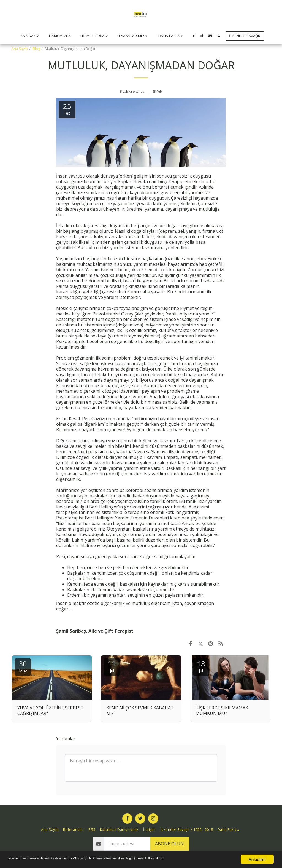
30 (23, 666)
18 (201, 666)
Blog (36, 49)
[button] (133, 36)
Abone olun (170, 844)
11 (112, 666)
